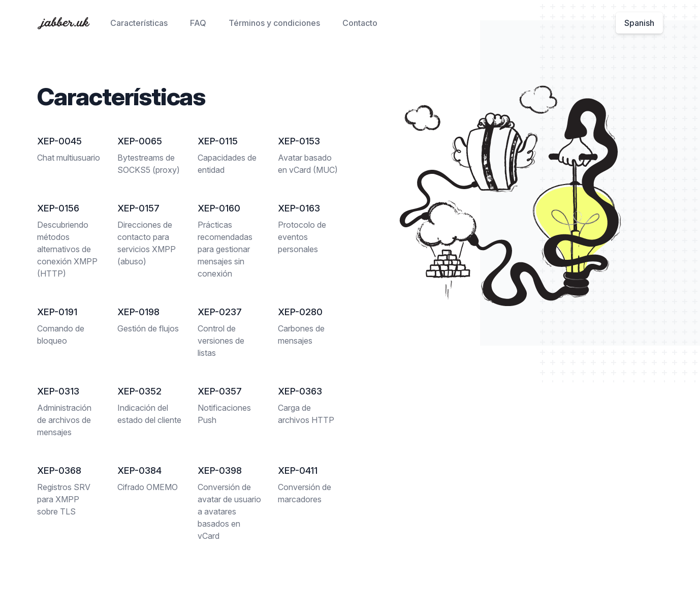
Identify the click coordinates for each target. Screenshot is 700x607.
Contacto (360, 23)
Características (139, 23)
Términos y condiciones (274, 23)
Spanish (639, 23)
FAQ (198, 23)
